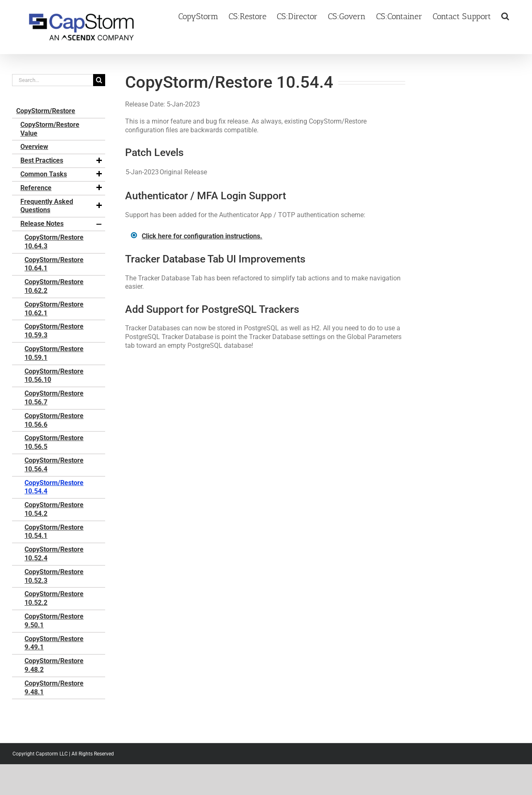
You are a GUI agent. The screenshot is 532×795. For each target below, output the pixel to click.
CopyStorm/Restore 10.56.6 (54, 420)
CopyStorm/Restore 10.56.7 (54, 398)
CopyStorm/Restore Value (50, 129)
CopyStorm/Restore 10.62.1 (54, 309)
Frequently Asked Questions (62, 206)
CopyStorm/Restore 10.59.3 (54, 331)
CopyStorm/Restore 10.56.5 (54, 442)
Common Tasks (62, 174)
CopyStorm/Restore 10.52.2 (54, 598)
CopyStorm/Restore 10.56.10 (54, 376)
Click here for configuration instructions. (202, 236)
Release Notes (62, 224)
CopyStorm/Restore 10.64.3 (54, 242)
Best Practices (62, 161)
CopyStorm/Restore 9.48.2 (54, 665)
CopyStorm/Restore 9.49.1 (54, 643)
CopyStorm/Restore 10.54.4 (54, 487)
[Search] (99, 80)
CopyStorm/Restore (46, 111)
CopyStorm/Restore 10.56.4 (54, 465)
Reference (62, 188)
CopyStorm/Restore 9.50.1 (54, 621)
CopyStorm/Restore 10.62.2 (54, 286)
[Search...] (53, 80)
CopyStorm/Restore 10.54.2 (54, 509)
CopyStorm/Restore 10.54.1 (54, 532)
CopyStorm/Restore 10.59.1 (54, 353)
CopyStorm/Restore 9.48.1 (54, 688)
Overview (34, 147)
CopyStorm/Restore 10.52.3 (54, 576)
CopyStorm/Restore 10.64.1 (54, 264)
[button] (505, 15)
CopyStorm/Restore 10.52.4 (54, 554)
